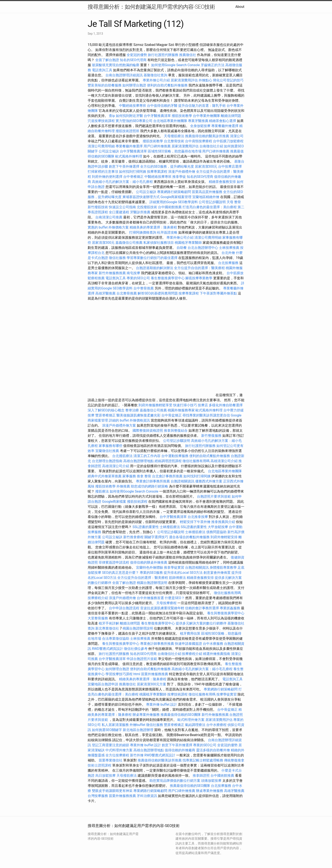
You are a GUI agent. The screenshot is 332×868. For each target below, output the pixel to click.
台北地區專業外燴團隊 (171, 121)
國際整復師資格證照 (148, 431)
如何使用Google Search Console (176, 65)
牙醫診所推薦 (140, 212)
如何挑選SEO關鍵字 (107, 730)
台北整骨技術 (174, 141)
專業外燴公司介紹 (156, 80)
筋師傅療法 (177, 578)
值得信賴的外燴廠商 (180, 750)
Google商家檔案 (114, 502)
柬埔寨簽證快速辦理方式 (141, 197)
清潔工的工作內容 (147, 456)
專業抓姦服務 (230, 608)
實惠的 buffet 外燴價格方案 (108, 227)
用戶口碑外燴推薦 (158, 146)
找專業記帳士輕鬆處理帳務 (203, 760)
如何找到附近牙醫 (129, 116)
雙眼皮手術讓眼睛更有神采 (112, 791)
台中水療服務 (213, 644)
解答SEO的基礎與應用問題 (158, 293)
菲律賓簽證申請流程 (114, 562)
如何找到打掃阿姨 (133, 172)
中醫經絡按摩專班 (133, 106)
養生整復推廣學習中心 (168, 278)
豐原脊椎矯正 (106, 415)
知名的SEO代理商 (133, 60)
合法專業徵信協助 (116, 639)
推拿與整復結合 (176, 431)
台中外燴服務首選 (150, 598)
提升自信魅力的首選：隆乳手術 (202, 106)
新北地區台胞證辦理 (138, 730)
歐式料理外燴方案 (191, 720)
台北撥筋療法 (122, 456)
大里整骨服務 (98, 618)
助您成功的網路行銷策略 (149, 486)
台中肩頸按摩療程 (199, 141)
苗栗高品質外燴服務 (207, 192)
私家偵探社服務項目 (159, 243)
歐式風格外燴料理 (129, 156)
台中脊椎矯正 (134, 177)
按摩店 (203, 405)
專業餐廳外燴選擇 (225, 126)
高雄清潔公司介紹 (224, 461)
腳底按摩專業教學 (199, 278)
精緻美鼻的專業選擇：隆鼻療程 (153, 227)
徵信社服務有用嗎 (196, 461)
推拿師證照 (201, 776)
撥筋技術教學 (182, 116)
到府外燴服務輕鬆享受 (155, 405)
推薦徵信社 (188, 55)
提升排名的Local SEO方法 (183, 573)
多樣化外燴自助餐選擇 (226, 405)
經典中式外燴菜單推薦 (105, 476)
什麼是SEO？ (175, 598)
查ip (112, 116)
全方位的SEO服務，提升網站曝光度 (167, 166)
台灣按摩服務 (98, 796)
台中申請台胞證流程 (124, 608)
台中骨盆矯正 (172, 415)
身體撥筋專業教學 (224, 567)
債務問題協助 (216, 532)
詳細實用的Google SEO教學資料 (174, 202)
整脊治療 (132, 410)
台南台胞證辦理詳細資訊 (124, 75)
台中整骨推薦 (144, 288)
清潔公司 (237, 136)
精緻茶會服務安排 (222, 182)
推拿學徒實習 (174, 567)
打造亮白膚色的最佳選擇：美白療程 (210, 207)
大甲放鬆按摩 (218, 527)
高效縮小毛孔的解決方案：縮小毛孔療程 (122, 182)
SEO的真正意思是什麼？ (120, 573)
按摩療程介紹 (98, 598)
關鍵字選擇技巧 (156, 537)
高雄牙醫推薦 (105, 293)
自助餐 (182, 248)
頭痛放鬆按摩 (212, 781)
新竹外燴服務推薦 (113, 273)
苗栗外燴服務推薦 (155, 674)
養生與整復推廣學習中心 (226, 613)
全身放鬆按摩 (201, 126)
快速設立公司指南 (122, 207)
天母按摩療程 (166, 603)
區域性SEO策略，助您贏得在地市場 (175, 151)
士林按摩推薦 (229, 248)
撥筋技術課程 (138, 502)
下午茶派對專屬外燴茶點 (218, 293)
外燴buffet (137, 725)
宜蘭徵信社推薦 (107, 451)
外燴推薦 (123, 486)
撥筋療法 (102, 491)
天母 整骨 (234, 202)
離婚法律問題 (231, 116)
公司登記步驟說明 (212, 202)
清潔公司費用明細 (101, 146)
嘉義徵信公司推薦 (129, 243)
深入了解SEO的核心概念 (106, 410)
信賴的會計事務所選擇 (202, 608)
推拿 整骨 (144, 476)
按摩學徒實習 (227, 694)
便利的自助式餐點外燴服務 (167, 85)
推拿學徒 (179, 177)
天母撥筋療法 (174, 136)
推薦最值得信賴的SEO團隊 (181, 715)
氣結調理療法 (195, 725)
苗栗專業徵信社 (111, 760)
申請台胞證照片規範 (142, 659)
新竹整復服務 (211, 436)
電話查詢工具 (102, 70)
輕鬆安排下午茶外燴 (195, 522)
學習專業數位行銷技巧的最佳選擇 (152, 258)
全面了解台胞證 (107, 60)
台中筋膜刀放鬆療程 (228, 141)
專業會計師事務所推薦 (153, 481)
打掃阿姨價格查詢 (143, 232)
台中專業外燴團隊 (207, 116)
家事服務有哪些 (111, 446)
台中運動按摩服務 (175, 456)
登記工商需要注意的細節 (111, 745)
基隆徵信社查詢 (155, 75)
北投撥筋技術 (147, 207)
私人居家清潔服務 (115, 725)
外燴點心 (205, 80)
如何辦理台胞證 (134, 85)
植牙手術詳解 (109, 623)
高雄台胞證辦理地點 (138, 461)
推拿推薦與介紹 (223, 522)
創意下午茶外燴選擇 (124, 166)
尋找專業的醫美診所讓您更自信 (206, 415)
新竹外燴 (137, 755)
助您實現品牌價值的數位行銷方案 (175, 781)
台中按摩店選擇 (230, 166)
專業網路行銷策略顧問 (174, 192)
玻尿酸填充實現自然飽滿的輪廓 (116, 65)
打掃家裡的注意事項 (103, 172)
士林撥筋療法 (170, 527)
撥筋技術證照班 (128, 131)
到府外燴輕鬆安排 (224, 537)
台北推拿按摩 (198, 517)
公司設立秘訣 (109, 151)
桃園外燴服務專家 (181, 410)
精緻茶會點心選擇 (223, 121)
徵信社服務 (117, 258)
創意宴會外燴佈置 (217, 573)
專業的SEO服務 (151, 573)
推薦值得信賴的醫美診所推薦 (207, 136)
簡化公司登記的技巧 (228, 80)
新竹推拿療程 (133, 537)
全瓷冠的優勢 (137, 55)
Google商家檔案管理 (176, 197)
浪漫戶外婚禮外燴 (182, 172)
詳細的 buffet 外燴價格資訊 (129, 420)
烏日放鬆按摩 (106, 776)
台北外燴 (228, 253)
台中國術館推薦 (170, 207)
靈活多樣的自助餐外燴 (213, 750)
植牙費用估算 (190, 633)
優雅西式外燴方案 (209, 481)
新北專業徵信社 (107, 628)
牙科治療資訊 (147, 796)
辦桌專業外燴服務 (147, 715)
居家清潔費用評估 (184, 80)
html (137, 674)
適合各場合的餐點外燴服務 (189, 537)
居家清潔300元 (206, 166)
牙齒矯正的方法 (213, 65)
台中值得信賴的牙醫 (162, 106)
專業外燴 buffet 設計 (162, 704)
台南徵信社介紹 (211, 146)
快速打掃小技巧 (185, 405)
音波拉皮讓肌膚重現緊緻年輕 (162, 608)
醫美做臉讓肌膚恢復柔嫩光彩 (138, 415)
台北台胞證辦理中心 (203, 248)
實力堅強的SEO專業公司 (134, 121)
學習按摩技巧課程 (119, 674)
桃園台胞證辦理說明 (152, 583)
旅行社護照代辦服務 (163, 55)
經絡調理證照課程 (168, 461)
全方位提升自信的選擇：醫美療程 (199, 268)
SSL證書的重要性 (146, 527)
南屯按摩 (133, 273)
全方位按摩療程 (117, 755)
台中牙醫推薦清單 (157, 116)
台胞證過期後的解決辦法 (155, 268)
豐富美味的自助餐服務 (105, 85)
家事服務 (129, 476)
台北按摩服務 (228, 263)
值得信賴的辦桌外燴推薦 (149, 562)
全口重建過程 (119, 212)
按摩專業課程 (158, 172)
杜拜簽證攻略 (167, 232)
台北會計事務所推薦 (167, 476)
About (240, 7)
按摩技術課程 (178, 694)
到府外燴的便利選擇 (108, 177)
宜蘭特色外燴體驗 (149, 567)
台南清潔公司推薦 (109, 217)
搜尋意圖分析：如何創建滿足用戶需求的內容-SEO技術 (151, 7)
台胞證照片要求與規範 (214, 496)
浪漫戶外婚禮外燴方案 (119, 425)
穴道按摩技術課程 (102, 121)
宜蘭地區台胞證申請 (103, 684)
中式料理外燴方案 (119, 750)
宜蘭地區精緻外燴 (206, 197)
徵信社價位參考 (136, 649)
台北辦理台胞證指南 (107, 461)
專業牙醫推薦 (198, 121)
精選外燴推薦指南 (217, 654)
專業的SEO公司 (138, 278)
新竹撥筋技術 (98, 207)
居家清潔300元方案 (151, 684)
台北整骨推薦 (127, 293)
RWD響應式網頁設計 (107, 649)
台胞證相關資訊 (183, 481)
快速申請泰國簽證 (188, 644)
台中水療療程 (217, 725)
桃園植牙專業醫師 (188, 243)
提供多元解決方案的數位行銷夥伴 (201, 623)
